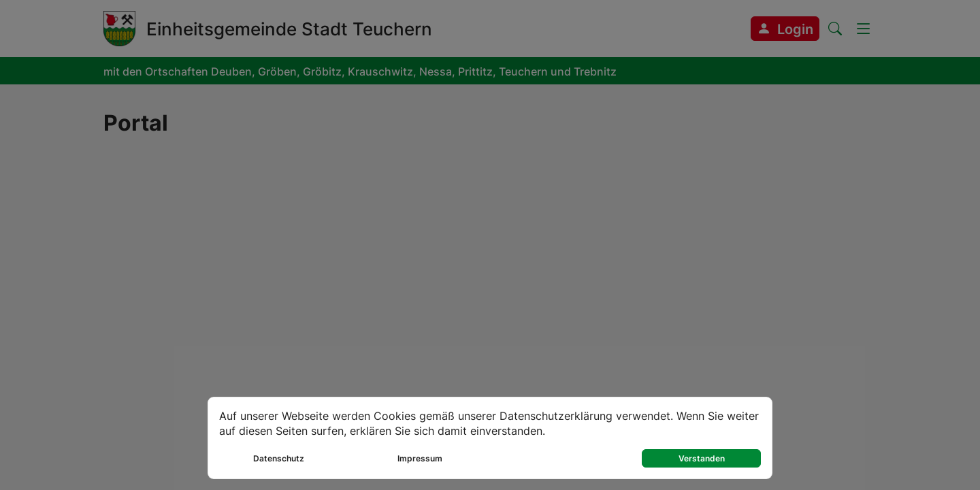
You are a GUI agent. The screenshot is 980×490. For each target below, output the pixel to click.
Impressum (420, 458)
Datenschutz (279, 458)
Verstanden (702, 458)
